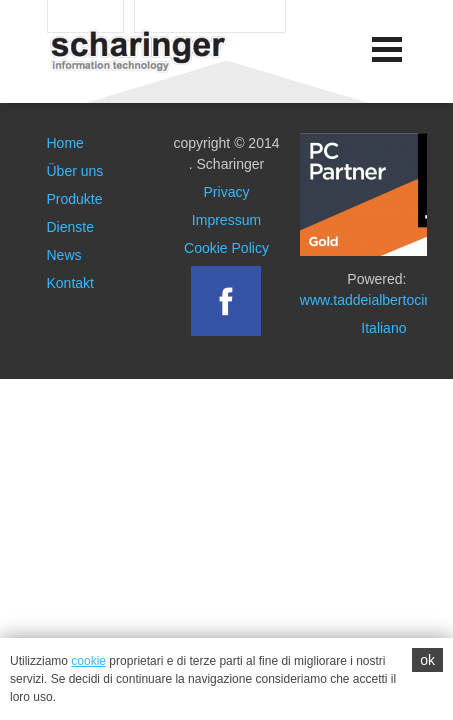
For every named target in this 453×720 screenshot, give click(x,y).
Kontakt (70, 283)
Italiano (383, 328)
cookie (88, 661)
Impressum (226, 220)
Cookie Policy (226, 248)
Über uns (75, 171)
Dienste (70, 227)
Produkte (75, 199)
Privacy (227, 192)
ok (427, 660)
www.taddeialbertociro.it (374, 300)
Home (65, 143)
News (64, 255)
